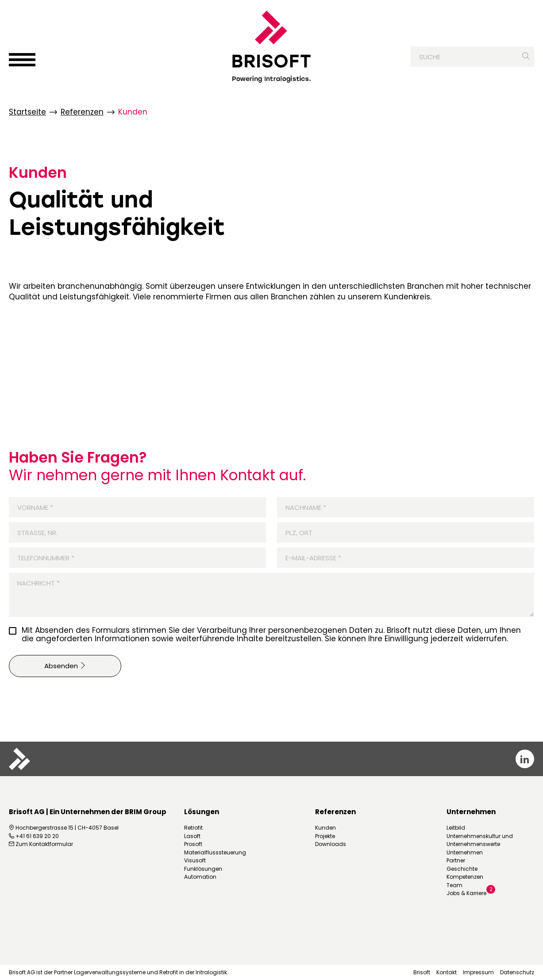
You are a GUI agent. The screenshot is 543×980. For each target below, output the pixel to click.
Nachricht (34, 583)
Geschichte (462, 869)
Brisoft (422, 972)
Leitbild (456, 828)
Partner (456, 860)
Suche (430, 58)
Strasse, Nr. (37, 533)
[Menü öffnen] (22, 61)
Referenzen (82, 112)
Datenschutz (517, 972)
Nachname (302, 507)
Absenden (65, 666)
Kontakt (447, 972)
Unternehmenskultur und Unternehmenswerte (480, 840)
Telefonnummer (42, 558)
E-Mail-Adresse (309, 558)
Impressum (478, 972)
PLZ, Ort (299, 533)
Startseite (27, 112)
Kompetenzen (465, 877)
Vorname (31, 507)
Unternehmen (465, 852)
